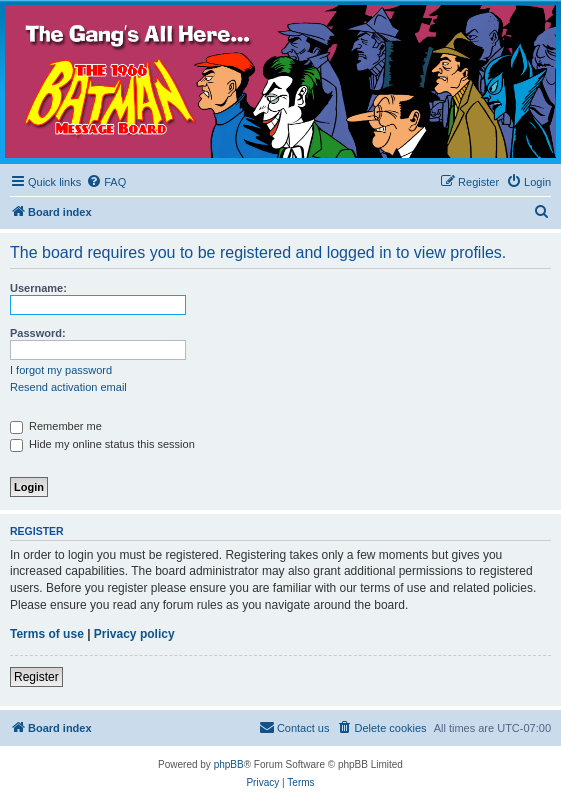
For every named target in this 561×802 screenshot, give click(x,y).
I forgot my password (61, 370)
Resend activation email (68, 387)
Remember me (56, 426)
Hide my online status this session (102, 444)
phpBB (229, 764)
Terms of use (47, 634)
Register (36, 677)
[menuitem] (106, 182)
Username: (38, 288)
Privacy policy (134, 634)
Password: (38, 333)
